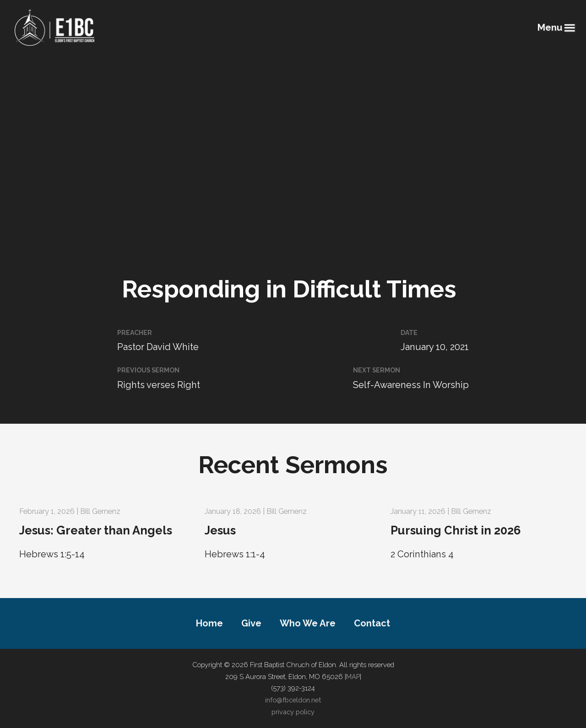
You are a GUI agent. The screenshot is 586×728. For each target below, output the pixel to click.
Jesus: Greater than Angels (96, 530)
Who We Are (308, 623)
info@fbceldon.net (293, 700)
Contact (372, 623)
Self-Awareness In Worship (411, 385)
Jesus (220, 530)
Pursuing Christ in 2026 (456, 530)
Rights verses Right (159, 385)
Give (251, 623)
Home (209, 623)
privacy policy (293, 712)
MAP (353, 677)
